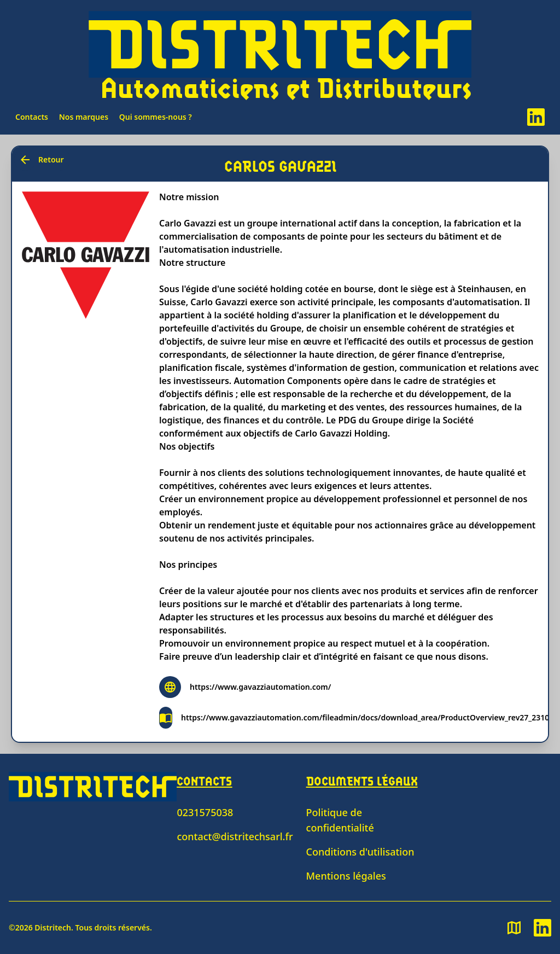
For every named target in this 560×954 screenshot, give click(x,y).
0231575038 (205, 812)
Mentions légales (346, 876)
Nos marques (84, 117)
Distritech (53, 927)
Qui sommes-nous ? (156, 117)
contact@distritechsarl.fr (235, 836)
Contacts (32, 117)
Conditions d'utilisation (360, 852)
